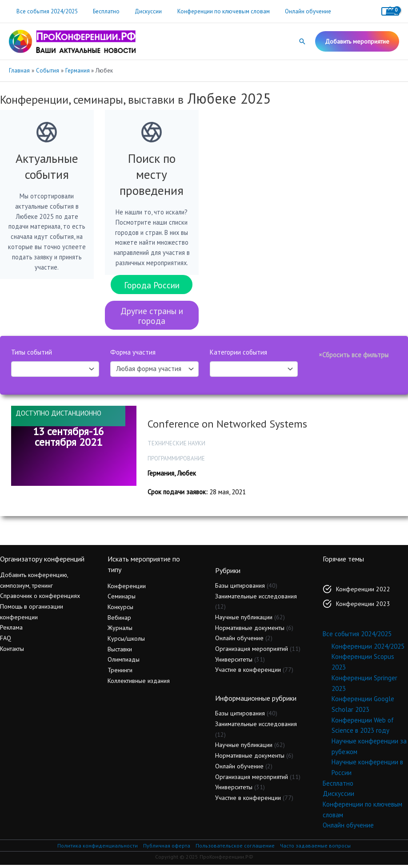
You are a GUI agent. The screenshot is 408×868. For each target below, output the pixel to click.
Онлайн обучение (292, 11)
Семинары (122, 600)
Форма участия (133, 356)
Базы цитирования (240, 589)
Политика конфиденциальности (98, 849)
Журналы (120, 631)
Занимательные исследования (256, 599)
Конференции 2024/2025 (368, 649)
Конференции (127, 589)
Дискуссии (139, 11)
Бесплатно (101, 11)
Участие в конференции (248, 673)
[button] (302, 41)
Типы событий (32, 356)
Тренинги (120, 673)
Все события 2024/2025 (45, 11)
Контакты (12, 652)
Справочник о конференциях (40, 599)
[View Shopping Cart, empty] (390, 11)
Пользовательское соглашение (235, 849)
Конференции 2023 (363, 607)
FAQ (6, 641)
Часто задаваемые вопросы (315, 849)
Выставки (120, 652)
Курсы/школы (126, 642)
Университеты (234, 662)
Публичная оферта (167, 849)
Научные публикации (244, 620)
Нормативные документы (250, 631)
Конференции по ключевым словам (211, 11)
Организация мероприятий (252, 652)
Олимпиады (124, 663)
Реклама (11, 631)
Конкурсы (120, 610)
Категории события (238, 356)
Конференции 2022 (363, 592)
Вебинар (119, 621)
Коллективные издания (139, 684)
